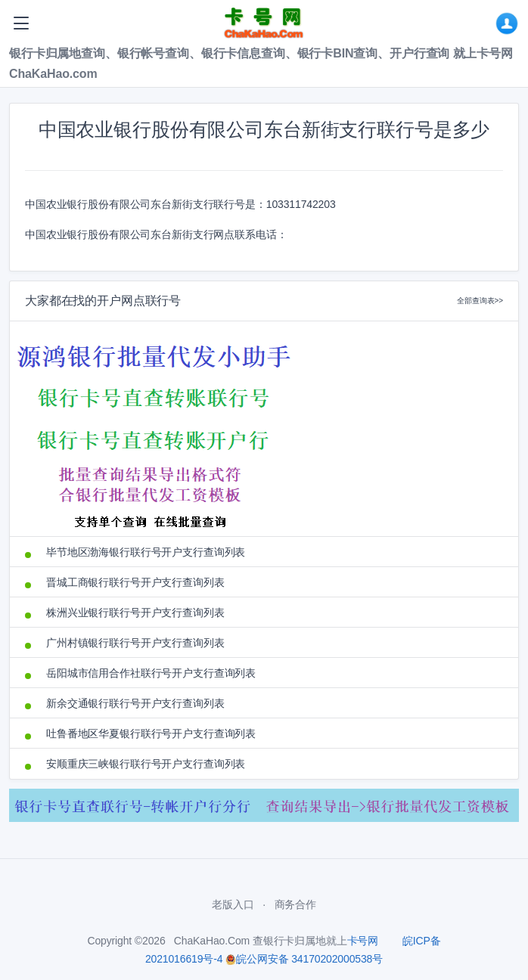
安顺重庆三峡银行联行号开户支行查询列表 (146, 764)
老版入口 (233, 904)
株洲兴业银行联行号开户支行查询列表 (135, 612)
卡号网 (363, 941)
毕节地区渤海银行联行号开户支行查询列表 (146, 552)
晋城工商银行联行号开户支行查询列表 (135, 582)
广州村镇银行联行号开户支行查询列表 (135, 643)
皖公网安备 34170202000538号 (304, 959)
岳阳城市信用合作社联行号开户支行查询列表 (151, 673)
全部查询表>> (480, 301)
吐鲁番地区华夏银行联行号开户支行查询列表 (151, 733)
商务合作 (295, 904)
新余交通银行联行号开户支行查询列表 (135, 703)
